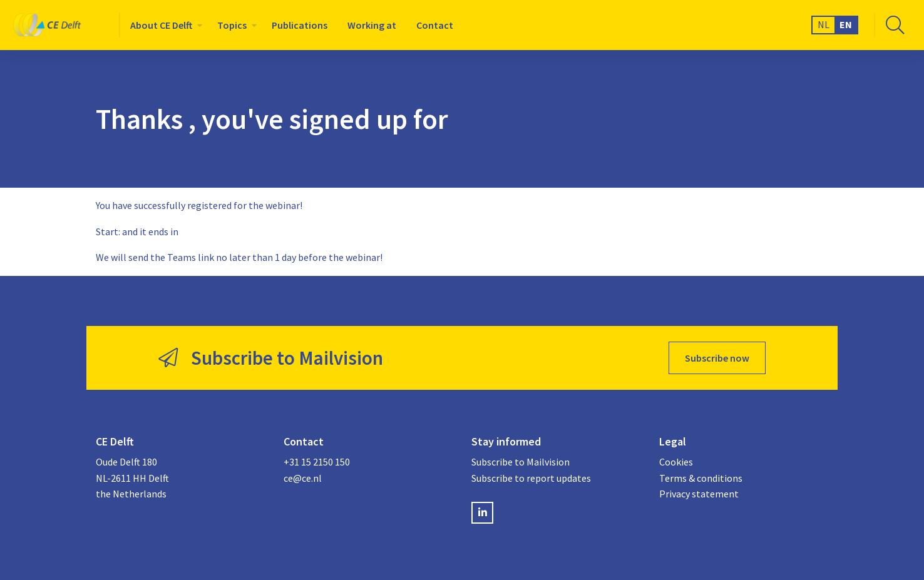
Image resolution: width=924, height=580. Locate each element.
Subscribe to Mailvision (521, 462)
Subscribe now (717, 358)
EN (846, 24)
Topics (232, 25)
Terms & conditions (701, 478)
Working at (372, 25)
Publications (300, 25)
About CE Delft (161, 25)
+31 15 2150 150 (317, 462)
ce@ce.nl (303, 478)
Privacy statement (699, 494)
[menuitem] (164, 25)
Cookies (676, 462)
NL (824, 24)
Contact (435, 25)
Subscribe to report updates (531, 478)
